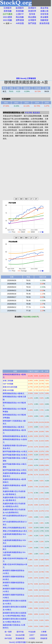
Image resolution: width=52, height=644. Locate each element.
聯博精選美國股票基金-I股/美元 (15, 436)
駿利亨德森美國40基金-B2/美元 (15, 455)
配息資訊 (36, 113)
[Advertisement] (26, 51)
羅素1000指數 (8, 390)
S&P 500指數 (8, 384)
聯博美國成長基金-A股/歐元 (14, 393)
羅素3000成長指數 (10, 387)
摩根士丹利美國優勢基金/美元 (14, 528)
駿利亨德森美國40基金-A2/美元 (15, 451)
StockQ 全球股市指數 (17, 642)
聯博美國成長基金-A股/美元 (14, 427)
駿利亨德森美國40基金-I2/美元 (15, 470)
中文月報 (28, 113)
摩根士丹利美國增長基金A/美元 (15, 531)
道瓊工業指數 (8, 381)
